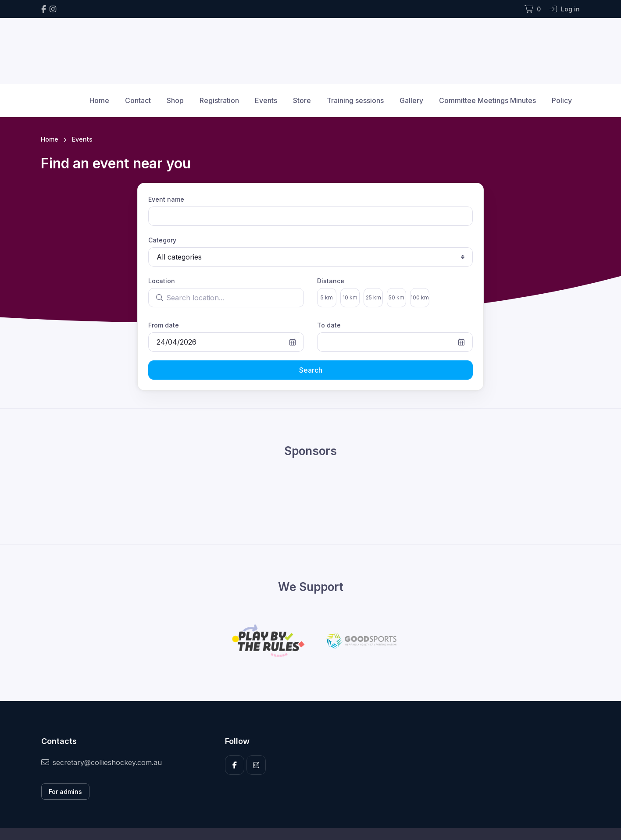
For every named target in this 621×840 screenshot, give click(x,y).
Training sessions (355, 100)
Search (311, 370)
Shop (175, 100)
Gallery (411, 100)
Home (99, 100)
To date (329, 325)
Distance (331, 281)
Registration (219, 100)
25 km (373, 297)
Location (162, 281)
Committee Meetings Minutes (487, 100)
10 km (350, 297)
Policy (562, 100)
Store (302, 100)
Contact (138, 100)
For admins (65, 792)
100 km (420, 297)
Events (266, 100)
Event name (166, 199)
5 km (327, 297)
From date (164, 325)
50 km (396, 297)
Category (162, 240)
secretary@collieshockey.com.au (102, 762)
